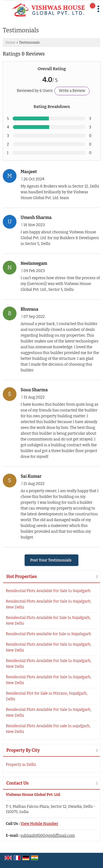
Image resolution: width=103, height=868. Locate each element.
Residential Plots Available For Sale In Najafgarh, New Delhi (49, 604)
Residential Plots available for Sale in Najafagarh (48, 634)
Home (10, 42)
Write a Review (72, 91)
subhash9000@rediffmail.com (48, 836)
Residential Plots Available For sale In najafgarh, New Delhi (48, 729)
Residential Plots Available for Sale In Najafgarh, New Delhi (48, 621)
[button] (39, 824)
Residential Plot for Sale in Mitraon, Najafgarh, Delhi (47, 696)
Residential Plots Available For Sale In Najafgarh (48, 591)
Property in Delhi (21, 765)
